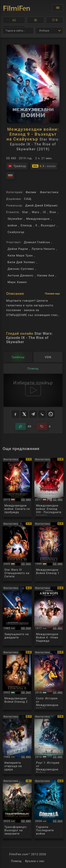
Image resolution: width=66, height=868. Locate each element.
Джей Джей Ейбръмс (41, 205)
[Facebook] (15, 414)
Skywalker (15, 219)
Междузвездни (38, 219)
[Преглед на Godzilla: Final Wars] (49, 809)
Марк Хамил (17, 282)
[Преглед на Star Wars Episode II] (17, 680)
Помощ (16, 861)
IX (44, 212)
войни (12, 225)
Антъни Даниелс (21, 275)
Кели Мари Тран (20, 255)
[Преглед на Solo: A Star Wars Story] (49, 680)
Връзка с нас (35, 861)
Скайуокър (16, 232)
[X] (24, 414)
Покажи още (52, 294)
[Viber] (42, 414)
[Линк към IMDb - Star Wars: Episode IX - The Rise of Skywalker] (44, 166)
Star (25, 212)
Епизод (26, 225)
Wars (36, 212)
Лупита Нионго (43, 249)
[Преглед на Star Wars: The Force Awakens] (17, 487)
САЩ (28, 199)
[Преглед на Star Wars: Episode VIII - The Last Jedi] (49, 487)
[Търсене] (18, 31)
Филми (31, 192)
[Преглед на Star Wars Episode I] (49, 552)
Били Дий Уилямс (21, 262)
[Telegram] (33, 414)
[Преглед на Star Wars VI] (17, 616)
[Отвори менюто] (58, 8)
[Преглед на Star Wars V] (17, 745)
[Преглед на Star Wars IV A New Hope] (49, 616)
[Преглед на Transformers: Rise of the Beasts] (17, 809)
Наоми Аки (46, 275)
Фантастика (49, 192)
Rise (53, 212)
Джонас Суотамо (21, 269)
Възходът (48, 225)
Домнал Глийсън (37, 242)
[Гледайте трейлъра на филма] (17, 166)
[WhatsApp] (51, 414)
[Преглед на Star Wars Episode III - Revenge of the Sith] (17, 552)
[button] (14, 20)
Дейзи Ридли (18, 249)
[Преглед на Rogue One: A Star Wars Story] (49, 745)
